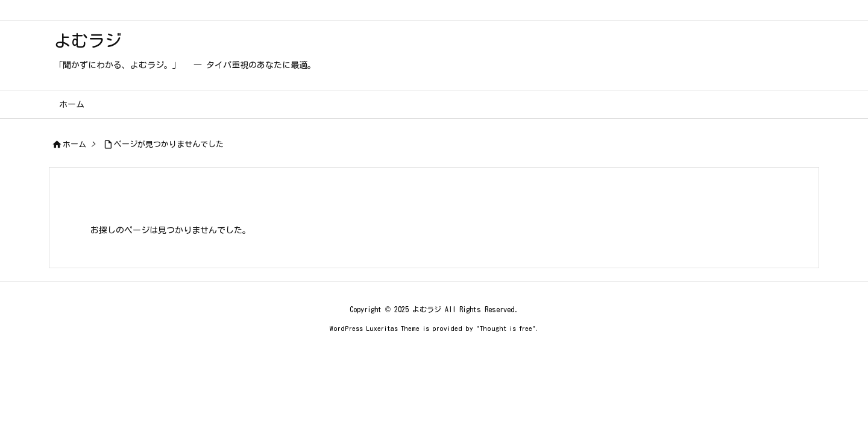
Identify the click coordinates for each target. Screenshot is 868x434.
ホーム (74, 144)
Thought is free (506, 328)
